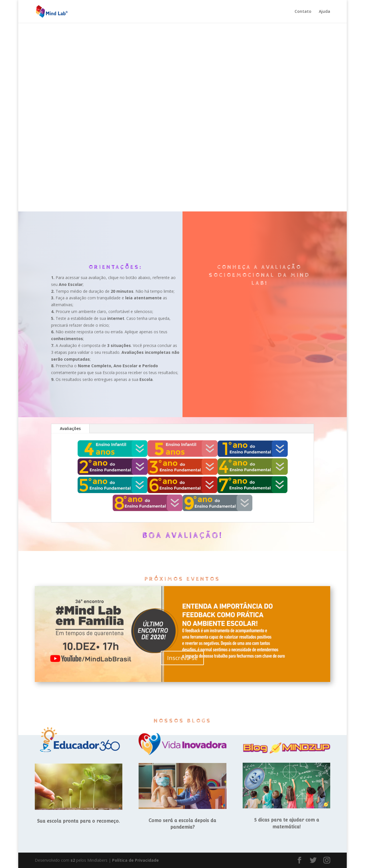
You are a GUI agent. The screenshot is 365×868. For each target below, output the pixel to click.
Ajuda (325, 12)
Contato (303, 12)
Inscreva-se (182, 658)
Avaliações (70, 428)
